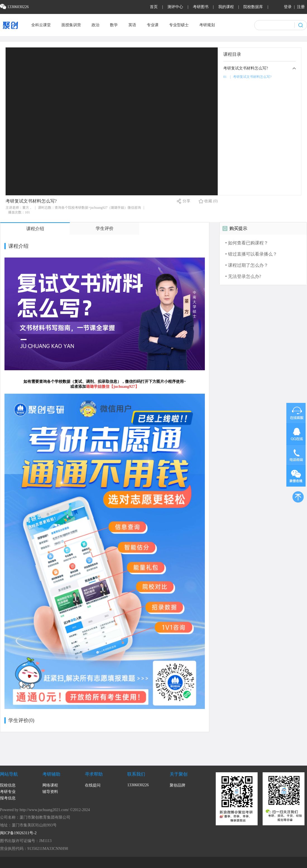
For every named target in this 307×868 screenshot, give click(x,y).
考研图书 (201, 7)
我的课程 (226, 7)
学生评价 (105, 228)
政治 (95, 25)
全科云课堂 (41, 25)
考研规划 (207, 25)
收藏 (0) (211, 201)
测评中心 (175, 7)
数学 (114, 25)
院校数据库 (253, 7)
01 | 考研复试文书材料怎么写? (247, 77)
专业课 (153, 25)
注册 (301, 7)
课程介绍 (35, 229)
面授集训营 (71, 25)
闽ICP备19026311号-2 (18, 833)
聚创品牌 (178, 785)
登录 (288, 7)
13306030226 (138, 785)
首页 (154, 7)
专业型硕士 (179, 25)
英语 (132, 25)
